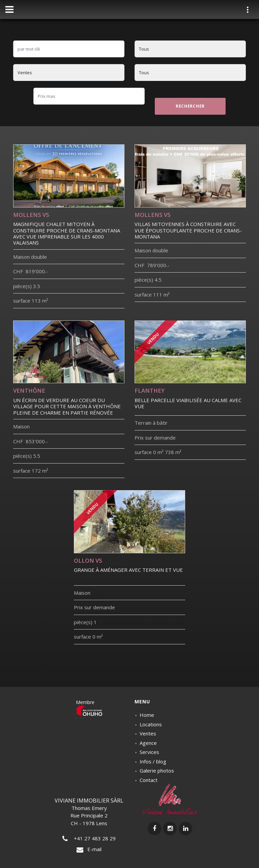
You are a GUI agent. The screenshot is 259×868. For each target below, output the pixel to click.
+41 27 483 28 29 (89, 838)
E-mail (89, 849)
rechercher (190, 106)
